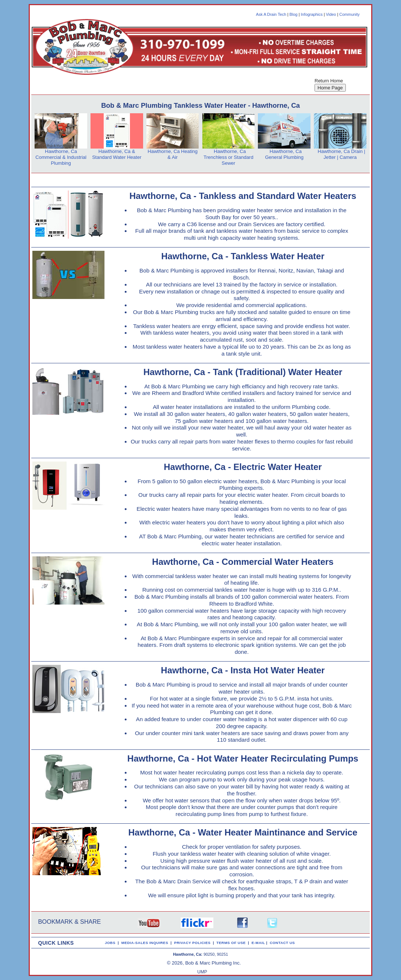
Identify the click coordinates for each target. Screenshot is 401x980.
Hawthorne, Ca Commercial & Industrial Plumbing (61, 157)
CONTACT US (283, 943)
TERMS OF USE (232, 943)
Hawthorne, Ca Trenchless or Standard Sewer (228, 157)
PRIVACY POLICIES (193, 943)
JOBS (110, 943)
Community (349, 14)
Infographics (312, 14)
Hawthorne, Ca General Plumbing (284, 154)
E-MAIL (259, 943)
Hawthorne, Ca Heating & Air (173, 154)
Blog (294, 14)
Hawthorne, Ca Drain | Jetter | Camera (342, 154)
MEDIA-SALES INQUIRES (146, 943)
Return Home (329, 81)
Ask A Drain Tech (271, 14)
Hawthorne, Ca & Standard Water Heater (117, 154)
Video (331, 14)
